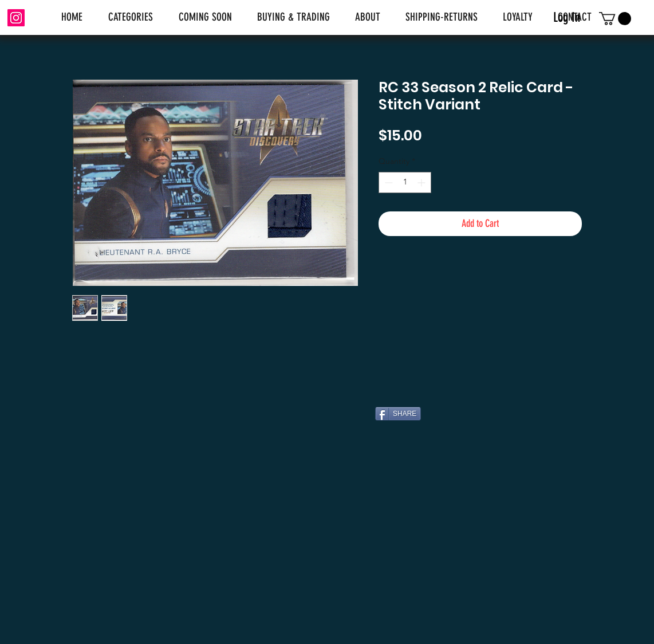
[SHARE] (398, 414)
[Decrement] (387, 182)
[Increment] (422, 182)
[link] (615, 19)
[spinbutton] (405, 182)
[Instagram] (16, 18)
